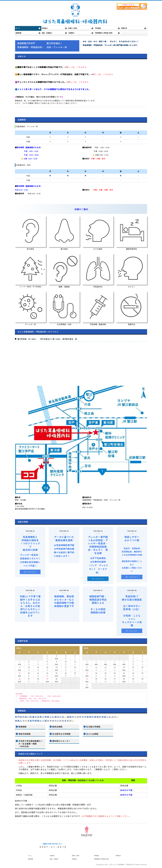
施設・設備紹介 (47, 33)
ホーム (18, 28)
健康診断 (18, 33)
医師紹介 (45, 28)
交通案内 (71, 33)
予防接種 (98, 28)
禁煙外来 (124, 28)
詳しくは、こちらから (76, 67)
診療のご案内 (73, 28)
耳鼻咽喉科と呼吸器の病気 (104, 33)
